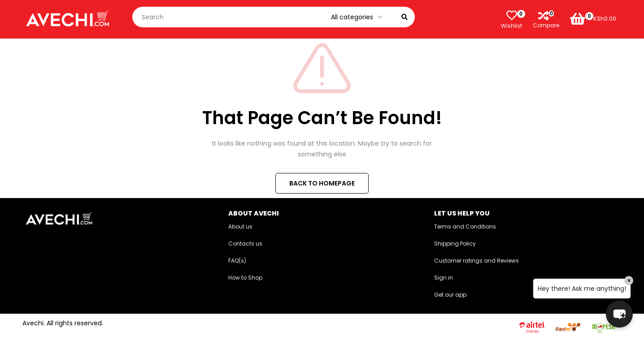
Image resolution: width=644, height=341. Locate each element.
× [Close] (629, 281)
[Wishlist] (512, 15)
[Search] (405, 17)
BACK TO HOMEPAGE (322, 183)
